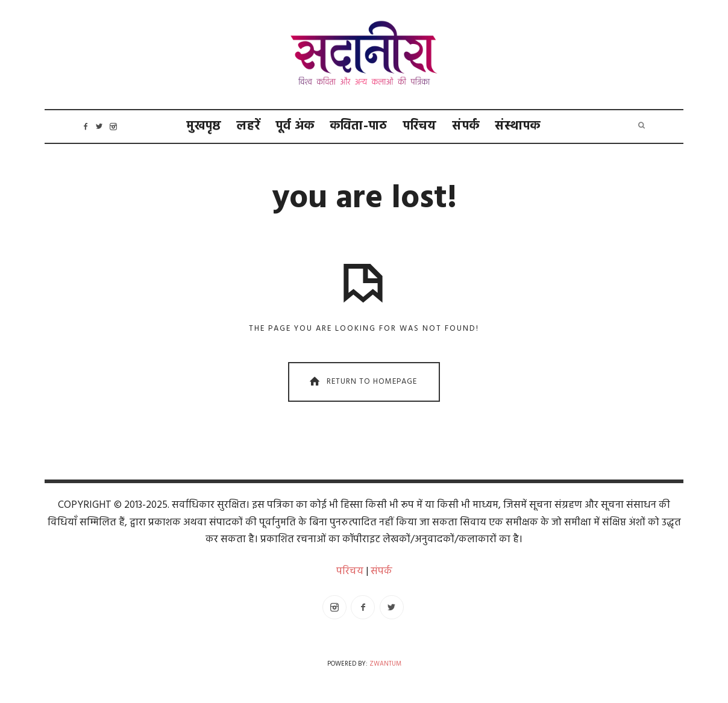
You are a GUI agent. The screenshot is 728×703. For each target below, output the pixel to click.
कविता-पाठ (359, 126)
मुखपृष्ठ (204, 126)
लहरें (249, 126)
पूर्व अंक (295, 126)
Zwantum (385, 664)
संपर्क (466, 126)
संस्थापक (518, 126)
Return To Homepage (362, 382)
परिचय (420, 126)
